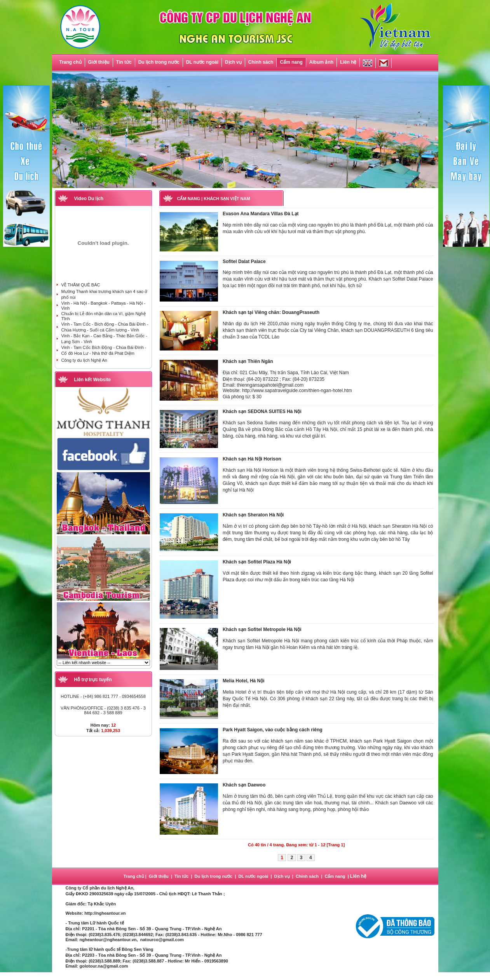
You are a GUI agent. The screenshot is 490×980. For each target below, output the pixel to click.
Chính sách (261, 62)
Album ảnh (321, 62)
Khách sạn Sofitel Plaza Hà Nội (257, 562)
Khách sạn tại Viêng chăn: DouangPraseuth (271, 312)
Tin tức (124, 62)
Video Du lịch (89, 199)
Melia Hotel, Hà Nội (244, 681)
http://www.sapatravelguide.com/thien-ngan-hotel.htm (297, 391)
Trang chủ (71, 62)
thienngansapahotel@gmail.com (270, 385)
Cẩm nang (291, 62)
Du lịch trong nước (159, 62)
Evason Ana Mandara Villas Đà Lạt (261, 214)
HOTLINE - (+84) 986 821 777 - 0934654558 (103, 696)
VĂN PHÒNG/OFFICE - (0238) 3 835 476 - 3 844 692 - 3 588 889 (103, 710)
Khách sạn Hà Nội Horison (252, 459)
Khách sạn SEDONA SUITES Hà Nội (262, 412)
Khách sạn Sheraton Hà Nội (253, 515)
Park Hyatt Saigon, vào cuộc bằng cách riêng (273, 730)
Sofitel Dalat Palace (244, 262)
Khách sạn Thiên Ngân (248, 361)
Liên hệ (348, 62)
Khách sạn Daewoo (244, 785)
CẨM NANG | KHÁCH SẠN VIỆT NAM (214, 199)
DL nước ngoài (202, 62)
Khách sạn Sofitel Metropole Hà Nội (262, 630)
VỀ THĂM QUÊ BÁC (81, 285)
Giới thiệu (99, 62)
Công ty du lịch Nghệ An (84, 360)
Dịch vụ (233, 62)
